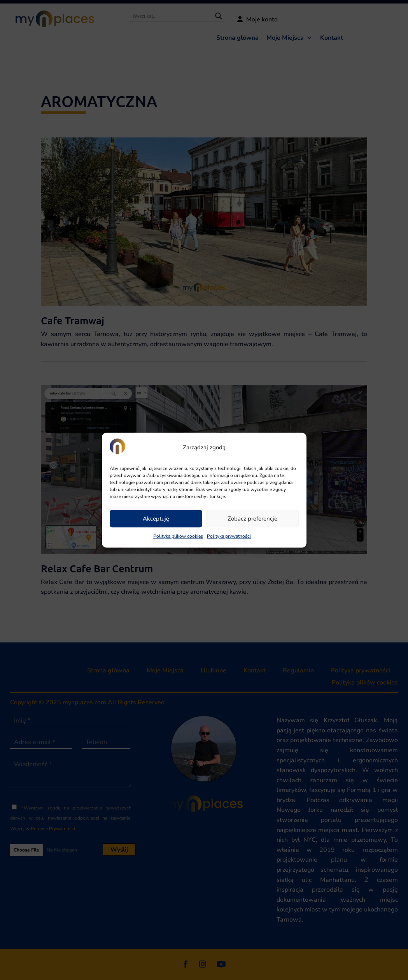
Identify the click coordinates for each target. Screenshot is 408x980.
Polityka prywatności (229, 537)
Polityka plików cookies (178, 537)
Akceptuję (156, 519)
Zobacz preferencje (252, 519)
